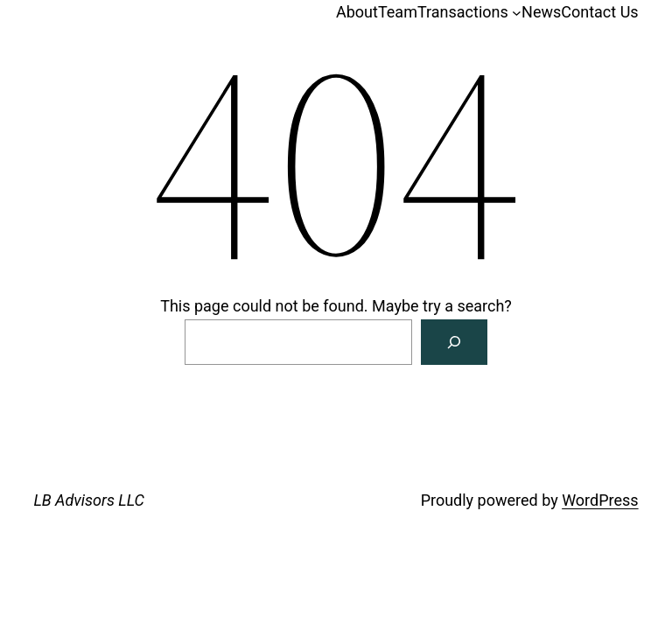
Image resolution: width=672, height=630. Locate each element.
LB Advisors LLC (89, 500)
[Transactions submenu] (517, 13)
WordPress (600, 500)
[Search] (454, 342)
